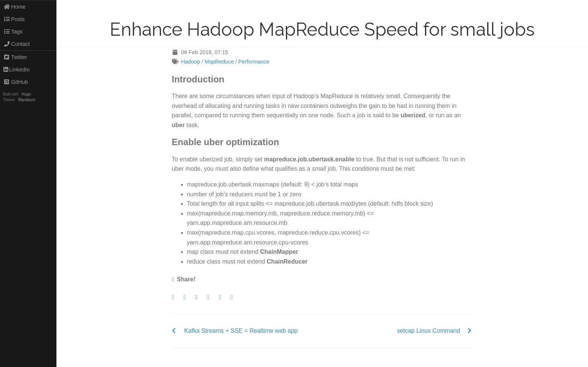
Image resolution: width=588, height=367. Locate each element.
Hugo (26, 94)
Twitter (15, 57)
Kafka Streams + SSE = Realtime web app (241, 331)
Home (14, 7)
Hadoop (190, 62)
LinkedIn (17, 70)
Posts (14, 19)
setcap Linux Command (428, 331)
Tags (13, 32)
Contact (17, 44)
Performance (254, 62)
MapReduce (219, 62)
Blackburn (27, 100)
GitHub (16, 82)
